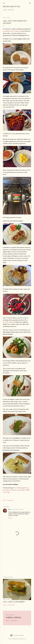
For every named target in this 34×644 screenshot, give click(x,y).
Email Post (10, 500)
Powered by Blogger (17, 635)
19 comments (13, 621)
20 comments (11, 605)
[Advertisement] (17, 561)
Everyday (6, 490)
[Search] (30, 3)
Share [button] (4, 500)
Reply (10, 518)
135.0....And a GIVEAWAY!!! (14, 602)
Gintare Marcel (22, 639)
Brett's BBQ (17, 488)
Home (5, 10)
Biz (9, 509)
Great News (7, 322)
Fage (8, 492)
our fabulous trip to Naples (11, 31)
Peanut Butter (21, 490)
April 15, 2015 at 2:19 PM (17, 509)
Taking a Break (13, 617)
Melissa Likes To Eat (12, 6)
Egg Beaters (25, 488)
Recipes (11, 10)
